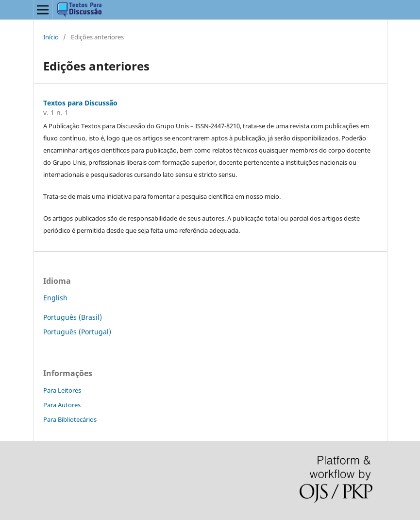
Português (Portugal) (77, 332)
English (55, 298)
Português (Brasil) (73, 317)
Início (51, 37)
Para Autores (62, 405)
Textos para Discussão (80, 103)
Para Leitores (62, 390)
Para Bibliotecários (70, 419)
